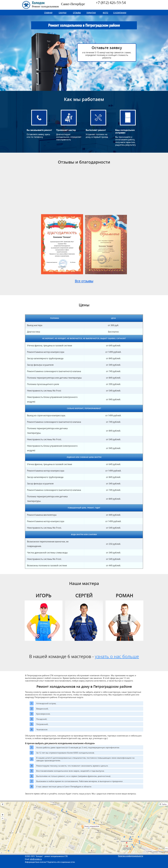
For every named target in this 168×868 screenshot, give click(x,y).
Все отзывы (84, 281)
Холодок (45, 4)
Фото (105, 13)
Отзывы (77, 13)
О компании (120, 13)
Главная (48, 13)
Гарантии (91, 13)
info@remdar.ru (36, 859)
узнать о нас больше (117, 656)
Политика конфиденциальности (131, 856)
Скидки (63, 13)
